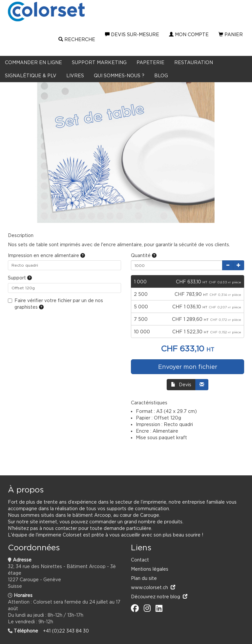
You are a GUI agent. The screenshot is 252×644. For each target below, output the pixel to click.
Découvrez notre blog (159, 596)
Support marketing (99, 62)
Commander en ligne (33, 62)
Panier (231, 34)
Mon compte (189, 34)
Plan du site (144, 578)
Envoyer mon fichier (188, 367)
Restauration (194, 62)
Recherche (77, 39)
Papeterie (150, 62)
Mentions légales (150, 569)
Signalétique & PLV (31, 75)
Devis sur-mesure (132, 34)
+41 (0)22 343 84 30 (66, 631)
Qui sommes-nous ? (119, 75)
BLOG (161, 75)
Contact (140, 560)
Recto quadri (25, 265)
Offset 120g (23, 288)
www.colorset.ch (153, 587)
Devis (181, 384)
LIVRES (75, 75)
